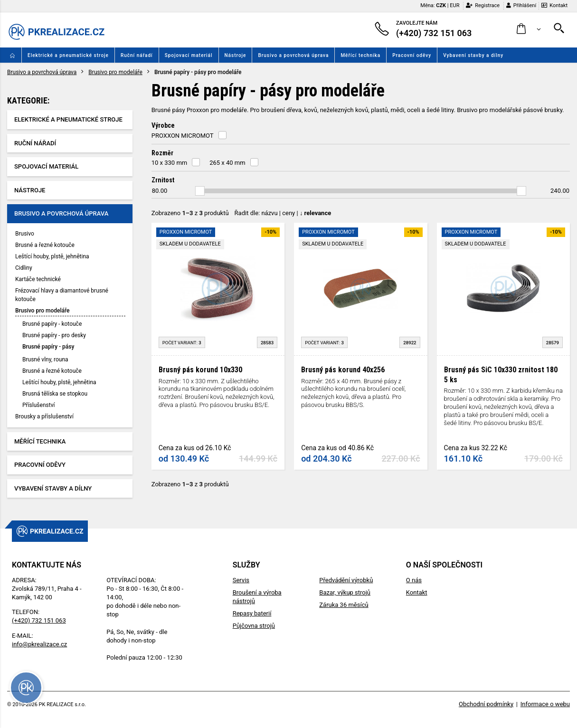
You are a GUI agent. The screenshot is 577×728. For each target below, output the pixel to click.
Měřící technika (360, 55)
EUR (454, 5)
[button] (529, 29)
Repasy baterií (252, 613)
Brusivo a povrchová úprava (293, 55)
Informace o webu (545, 704)
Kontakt (554, 5)
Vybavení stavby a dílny (473, 55)
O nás (414, 580)
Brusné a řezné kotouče (45, 245)
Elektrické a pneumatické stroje (68, 55)
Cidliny (24, 268)
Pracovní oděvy (412, 55)
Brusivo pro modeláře (115, 72)
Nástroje (236, 55)
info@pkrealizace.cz (39, 644)
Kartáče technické (38, 279)
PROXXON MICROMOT (183, 136)
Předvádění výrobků (346, 580)
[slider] (200, 191)
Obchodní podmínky (486, 704)
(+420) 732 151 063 (39, 620)
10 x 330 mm (169, 163)
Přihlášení (521, 5)
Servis (241, 580)
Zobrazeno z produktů (190, 213)
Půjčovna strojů (254, 626)
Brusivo (25, 234)
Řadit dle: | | (283, 213)
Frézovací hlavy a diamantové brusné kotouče (62, 295)
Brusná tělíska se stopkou (55, 394)
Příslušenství (38, 405)
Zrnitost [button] (163, 180)
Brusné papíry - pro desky (54, 335)
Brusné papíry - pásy (48, 347)
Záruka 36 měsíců (344, 605)
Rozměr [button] (162, 153)
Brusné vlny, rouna (45, 359)
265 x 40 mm (227, 163)
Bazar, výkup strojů (345, 592)
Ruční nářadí (137, 55)
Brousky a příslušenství (44, 416)
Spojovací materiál (189, 55)
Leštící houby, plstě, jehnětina (52, 256)
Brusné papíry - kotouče (52, 324)
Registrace (483, 5)
